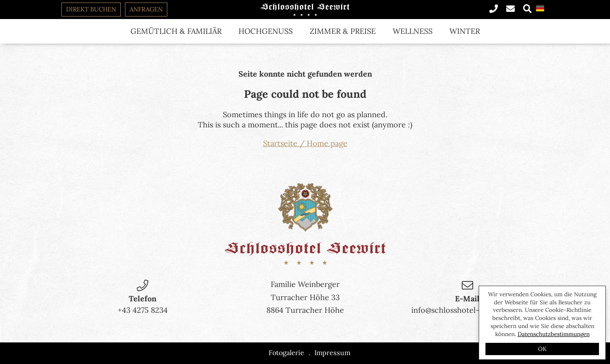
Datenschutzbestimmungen (554, 334)
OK (542, 349)
